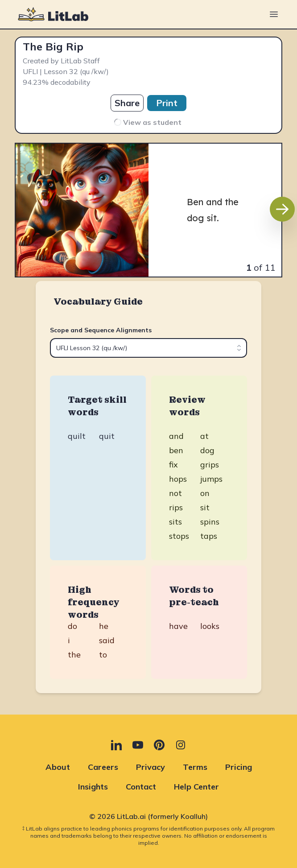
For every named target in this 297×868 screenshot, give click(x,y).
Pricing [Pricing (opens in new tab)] (239, 767)
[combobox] (148, 348)
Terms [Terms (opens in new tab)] (195, 767)
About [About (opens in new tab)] (58, 767)
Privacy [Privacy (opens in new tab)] (151, 767)
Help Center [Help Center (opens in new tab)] (196, 787)
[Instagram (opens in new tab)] (181, 745)
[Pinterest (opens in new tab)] (159, 745)
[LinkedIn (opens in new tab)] (116, 745)
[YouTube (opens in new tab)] (138, 745)
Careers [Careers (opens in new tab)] (103, 767)
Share (127, 103)
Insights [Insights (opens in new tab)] (93, 787)
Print (167, 103)
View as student (147, 122)
